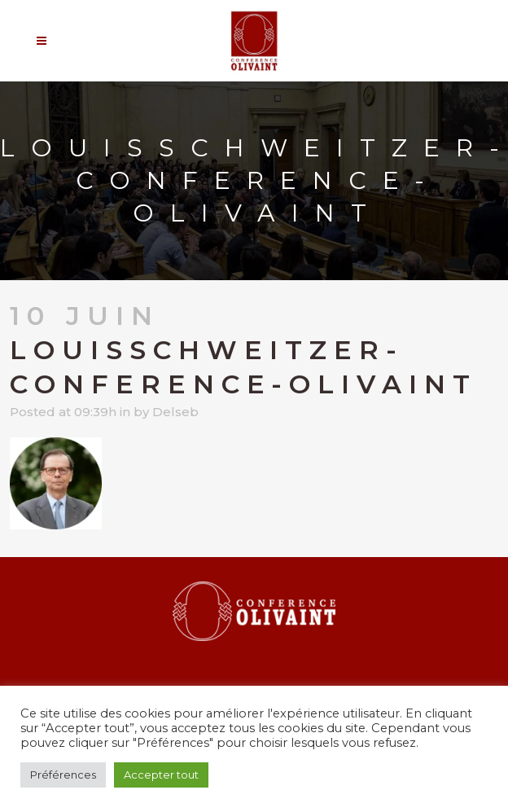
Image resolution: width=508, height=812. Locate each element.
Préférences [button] (63, 775)
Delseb (175, 412)
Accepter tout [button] (161, 775)
